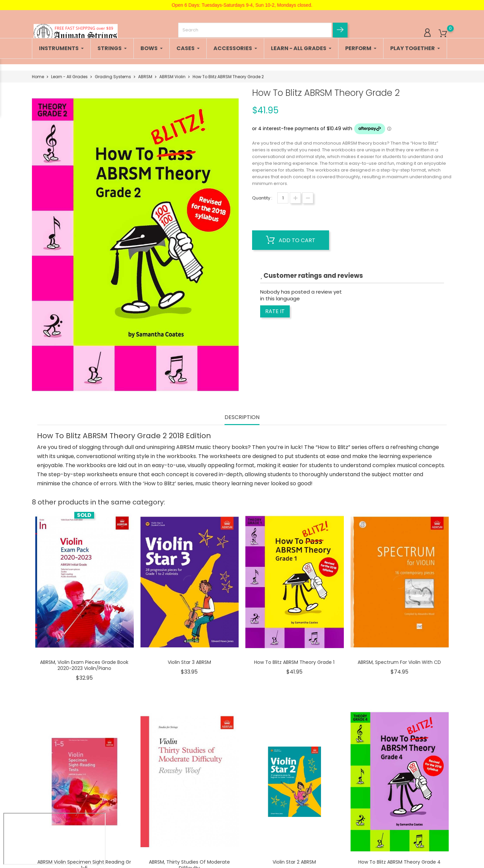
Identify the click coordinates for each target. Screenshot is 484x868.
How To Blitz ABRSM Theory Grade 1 (294, 662)
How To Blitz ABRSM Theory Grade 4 (399, 862)
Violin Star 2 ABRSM (294, 862)
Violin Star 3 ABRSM (189, 662)
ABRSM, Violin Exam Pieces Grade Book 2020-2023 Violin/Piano (84, 665)
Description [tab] (242, 418)
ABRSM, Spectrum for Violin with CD (399, 662)
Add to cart (291, 240)
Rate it (275, 311)
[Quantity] (283, 198)
